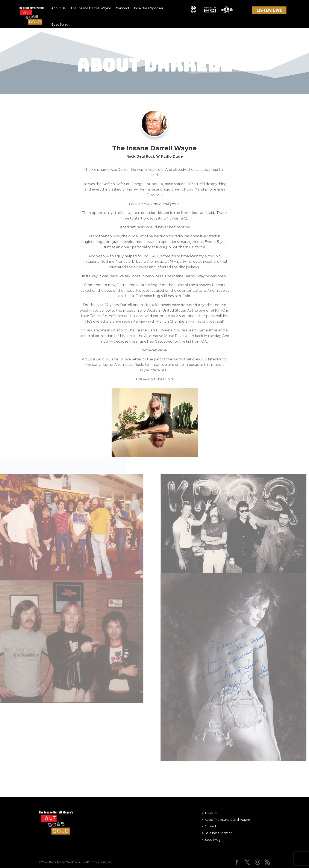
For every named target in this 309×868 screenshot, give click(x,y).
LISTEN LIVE (269, 10)
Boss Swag (60, 24)
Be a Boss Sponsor (149, 8)
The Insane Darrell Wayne (91, 8)
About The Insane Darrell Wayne (227, 820)
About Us (58, 8)
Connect (123, 8)
